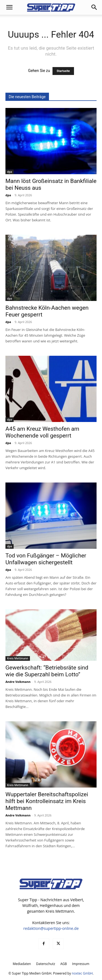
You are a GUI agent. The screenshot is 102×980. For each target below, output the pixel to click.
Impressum (81, 964)
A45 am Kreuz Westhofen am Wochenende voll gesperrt (42, 432)
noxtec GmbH (82, 973)
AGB (64, 964)
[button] (9, 7)
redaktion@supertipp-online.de (51, 928)
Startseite (63, 71)
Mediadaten (22, 964)
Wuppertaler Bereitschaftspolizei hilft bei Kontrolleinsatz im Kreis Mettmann (47, 801)
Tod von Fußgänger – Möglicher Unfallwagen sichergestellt (46, 559)
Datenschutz (46, 964)
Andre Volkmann (18, 682)
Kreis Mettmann (18, 658)
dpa (10, 172)
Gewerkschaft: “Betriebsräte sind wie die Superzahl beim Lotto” (47, 671)
